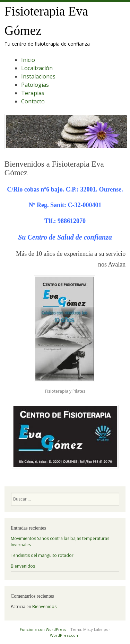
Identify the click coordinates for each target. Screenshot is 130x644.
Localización (37, 68)
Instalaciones (38, 76)
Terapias (33, 93)
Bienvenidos (23, 566)
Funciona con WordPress (43, 629)
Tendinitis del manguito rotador (42, 555)
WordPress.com (65, 635)
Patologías (35, 85)
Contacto (33, 101)
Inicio (28, 60)
